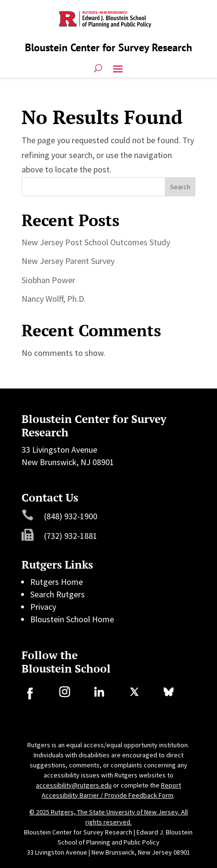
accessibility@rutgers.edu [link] (74, 785)
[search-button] (98, 68)
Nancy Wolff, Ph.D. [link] (54, 299)
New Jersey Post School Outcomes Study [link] (96, 242)
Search (180, 187)
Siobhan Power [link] (48, 280)
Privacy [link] (43, 607)
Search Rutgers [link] (57, 594)
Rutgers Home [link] (57, 582)
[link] (30, 696)
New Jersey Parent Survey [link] (68, 261)
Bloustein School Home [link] (72, 619)
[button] (118, 68)
